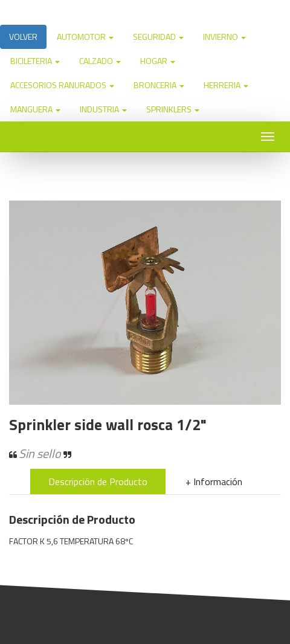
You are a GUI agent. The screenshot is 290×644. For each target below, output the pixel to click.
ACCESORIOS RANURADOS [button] (62, 85)
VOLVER (23, 37)
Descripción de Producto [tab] (98, 481)
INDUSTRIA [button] (103, 109)
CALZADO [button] (100, 61)
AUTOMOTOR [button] (85, 37)
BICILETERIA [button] (35, 61)
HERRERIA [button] (226, 85)
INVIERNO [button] (224, 37)
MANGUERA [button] (35, 109)
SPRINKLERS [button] (173, 109)
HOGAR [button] (158, 61)
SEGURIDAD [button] (158, 37)
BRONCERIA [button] (159, 85)
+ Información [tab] (214, 481)
